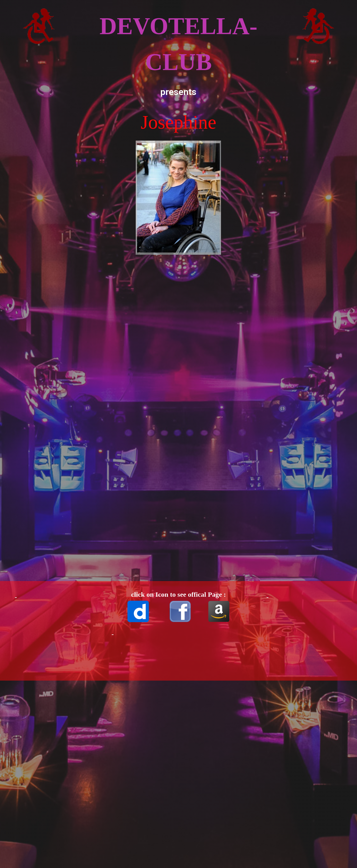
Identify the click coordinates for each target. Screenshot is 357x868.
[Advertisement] (53, 205)
